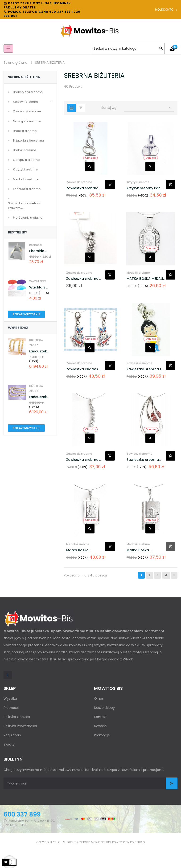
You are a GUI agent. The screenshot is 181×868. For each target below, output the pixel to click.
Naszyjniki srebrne (27, 121)
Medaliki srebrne (26, 179)
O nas (99, 698)
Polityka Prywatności (20, 726)
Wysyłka (10, 698)
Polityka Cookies (17, 717)
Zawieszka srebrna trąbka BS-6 (82, 279)
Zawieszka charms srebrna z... (82, 369)
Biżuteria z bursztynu (28, 140)
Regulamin (12, 735)
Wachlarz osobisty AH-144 (40, 287)
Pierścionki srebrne (28, 218)
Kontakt (100, 717)
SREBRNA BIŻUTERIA (24, 77)
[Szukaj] (128, 49)
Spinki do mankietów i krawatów (25, 206)
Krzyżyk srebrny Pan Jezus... (144, 188)
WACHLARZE (38, 281)
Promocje (102, 735)
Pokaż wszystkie (26, 314)
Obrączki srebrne (26, 160)
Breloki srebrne (25, 150)
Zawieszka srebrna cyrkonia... (143, 460)
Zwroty (9, 744)
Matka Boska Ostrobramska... (80, 550)
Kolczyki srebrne (26, 102)
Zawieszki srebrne (27, 111)
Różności (35, 245)
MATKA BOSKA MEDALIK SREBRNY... (146, 279)
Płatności (11, 708)
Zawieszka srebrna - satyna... (84, 188)
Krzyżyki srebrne (25, 169)
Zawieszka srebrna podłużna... (82, 460)
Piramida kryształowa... (41, 251)
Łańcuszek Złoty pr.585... (40, 351)
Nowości (101, 726)
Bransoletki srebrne (28, 92)
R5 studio (137, 842)
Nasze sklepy (104, 708)
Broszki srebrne (25, 131)
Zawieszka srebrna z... (145, 369)
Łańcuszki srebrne (27, 189)
